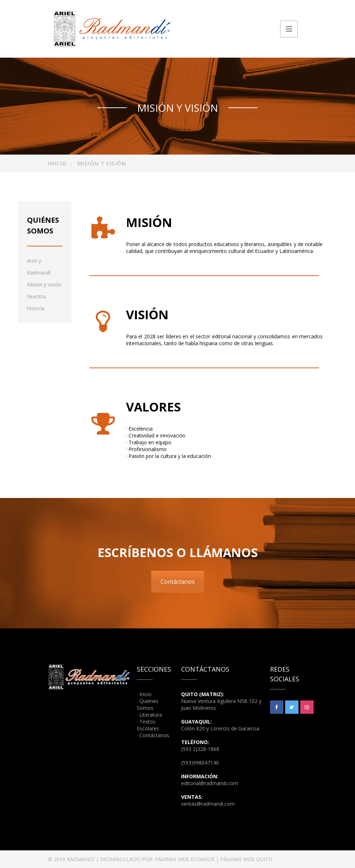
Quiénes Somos (148, 704)
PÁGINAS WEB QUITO (246, 859)
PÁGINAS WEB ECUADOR (185, 859)
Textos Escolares (148, 725)
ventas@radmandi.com (208, 804)
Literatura (151, 715)
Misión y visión (44, 284)
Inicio (57, 163)
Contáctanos (178, 582)
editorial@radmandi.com (210, 783)
